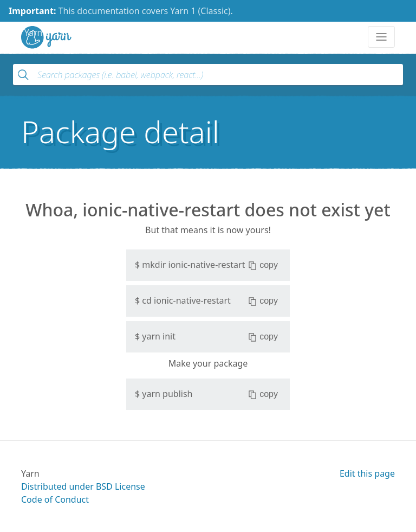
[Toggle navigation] (381, 37)
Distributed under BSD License (83, 486)
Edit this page (367, 473)
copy (263, 265)
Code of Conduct (55, 499)
